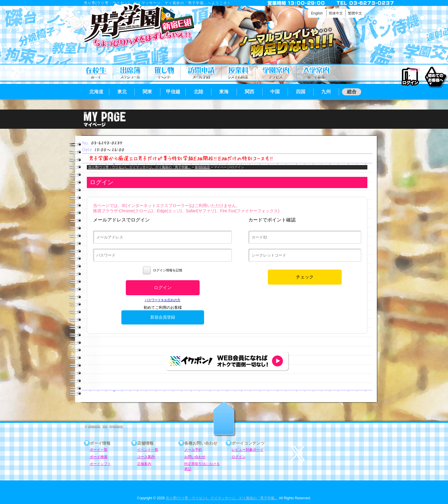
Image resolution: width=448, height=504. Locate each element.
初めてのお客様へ (435, 76)
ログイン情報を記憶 (163, 270)
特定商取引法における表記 (202, 464)
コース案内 (238, 73)
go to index (104, 426)
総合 (352, 92)
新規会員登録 (163, 317)
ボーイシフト (130, 73)
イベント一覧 (164, 73)
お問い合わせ (195, 457)
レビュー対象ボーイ (247, 450)
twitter (326, 454)
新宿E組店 (202, 167)
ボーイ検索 (99, 457)
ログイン (410, 77)
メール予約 (201, 73)
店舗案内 (276, 73)
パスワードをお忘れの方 (163, 300)
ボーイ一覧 (99, 450)
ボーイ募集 (316, 73)
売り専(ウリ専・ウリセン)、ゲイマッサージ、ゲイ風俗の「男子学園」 (140, 167)
